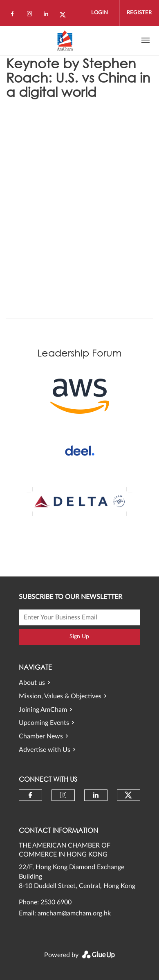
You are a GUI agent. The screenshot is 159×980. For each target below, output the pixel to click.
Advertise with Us (45, 750)
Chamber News (41, 736)
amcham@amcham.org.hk (74, 913)
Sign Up (79, 637)
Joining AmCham (43, 710)
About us (32, 683)
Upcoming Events (44, 723)
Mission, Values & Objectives (60, 696)
